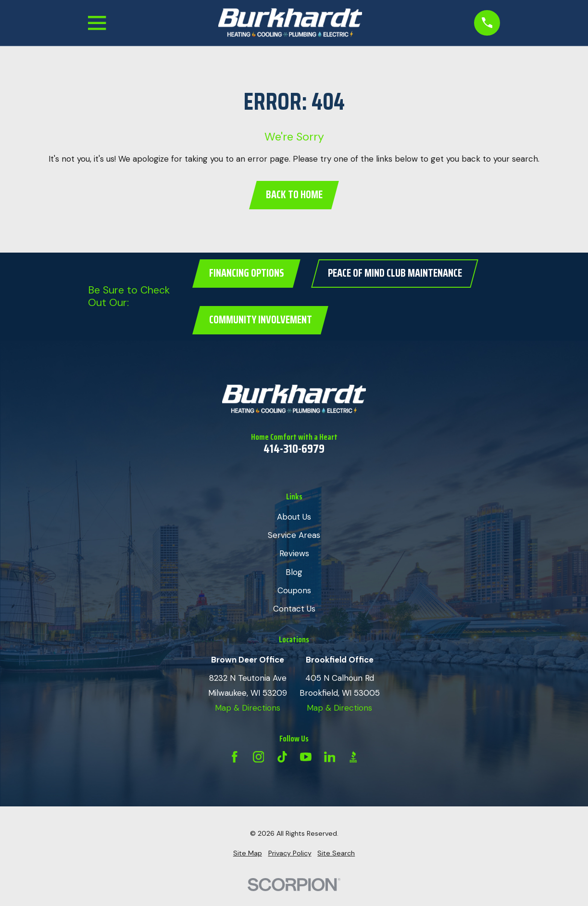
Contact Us (294, 609)
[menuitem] (248, 854)
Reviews (294, 553)
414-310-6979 (294, 449)
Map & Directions (248, 708)
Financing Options (247, 273)
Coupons (294, 590)
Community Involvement (261, 320)
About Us (294, 517)
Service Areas (294, 535)
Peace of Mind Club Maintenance (395, 273)
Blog (294, 572)
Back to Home (294, 195)
